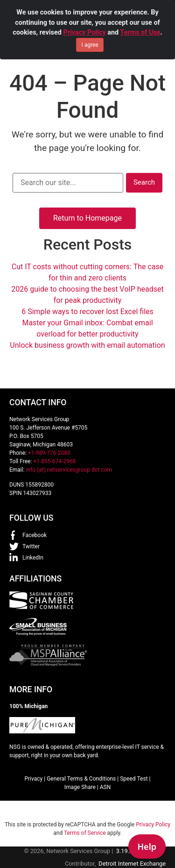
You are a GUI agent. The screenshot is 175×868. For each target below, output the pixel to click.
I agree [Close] (90, 45)
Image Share (80, 787)
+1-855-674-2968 (54, 461)
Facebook (35, 535)
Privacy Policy (84, 32)
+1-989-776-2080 (49, 453)
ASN (105, 787)
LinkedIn (33, 558)
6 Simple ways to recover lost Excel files (87, 312)
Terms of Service (85, 833)
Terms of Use (140, 32)
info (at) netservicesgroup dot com (69, 470)
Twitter (31, 546)
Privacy (33, 779)
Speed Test (134, 779)
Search (144, 182)
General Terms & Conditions (81, 779)
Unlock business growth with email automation (87, 345)
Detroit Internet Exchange (132, 864)
